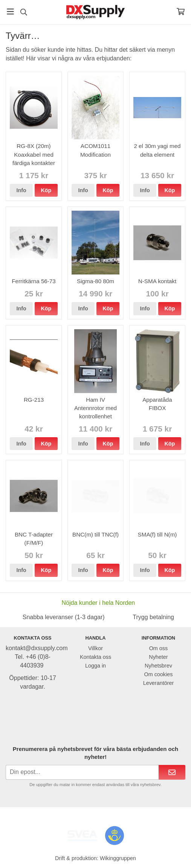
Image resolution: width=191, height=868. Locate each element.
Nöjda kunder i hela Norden (98, 603)
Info (21, 190)
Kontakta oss (95, 657)
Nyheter (158, 657)
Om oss (159, 648)
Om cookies (158, 674)
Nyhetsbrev (158, 666)
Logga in (95, 666)
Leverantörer (159, 683)
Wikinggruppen (118, 858)
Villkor (95, 648)
